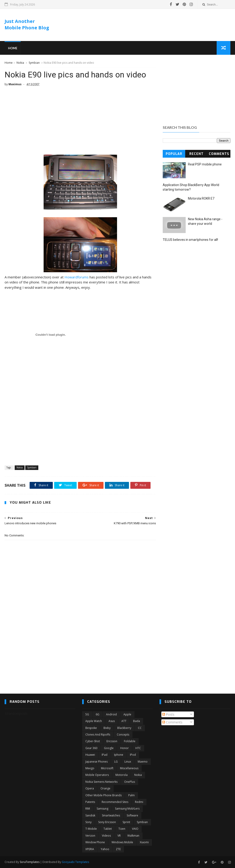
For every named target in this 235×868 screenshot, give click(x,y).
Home (13, 48)
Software (132, 815)
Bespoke (91, 728)
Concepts (123, 735)
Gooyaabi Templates (75, 862)
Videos (106, 836)
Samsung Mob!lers (127, 809)
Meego (90, 768)
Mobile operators (97, 775)
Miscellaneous (129, 768)
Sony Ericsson (107, 822)
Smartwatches (111, 815)
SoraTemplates (30, 862)
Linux (128, 762)
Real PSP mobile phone (205, 164)
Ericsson (112, 741)
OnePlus (130, 782)
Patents (90, 802)
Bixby (107, 728)
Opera (90, 788)
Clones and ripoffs (98, 735)
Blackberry (124, 728)
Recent (196, 154)
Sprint (126, 822)
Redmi (139, 802)
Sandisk (90, 815)
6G (98, 714)
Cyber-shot (93, 741)
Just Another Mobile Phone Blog (27, 24)
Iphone (119, 755)
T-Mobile (91, 829)
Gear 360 (91, 748)
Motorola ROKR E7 (201, 198)
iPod (133, 755)
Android (111, 714)
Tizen (122, 829)
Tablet (108, 829)
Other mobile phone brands (104, 795)
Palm (131, 795)
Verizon (90, 836)
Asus (112, 721)
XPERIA (90, 849)
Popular (174, 154)
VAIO (135, 829)
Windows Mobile (122, 842)
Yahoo (105, 849)
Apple (127, 714)
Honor (124, 748)
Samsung (102, 809)
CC (140, 728)
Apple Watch (94, 721)
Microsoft (107, 768)
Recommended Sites (115, 802)
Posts (168, 714)
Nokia (20, 63)
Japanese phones (97, 762)
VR (119, 836)
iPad (105, 755)
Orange (105, 788)
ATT (124, 721)
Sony (88, 822)
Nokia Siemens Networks (101, 782)
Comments (219, 154)
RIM (88, 809)
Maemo (143, 762)
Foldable (130, 741)
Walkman (133, 836)
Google (109, 748)
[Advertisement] (147, 25)
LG (116, 762)
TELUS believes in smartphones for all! (190, 240)
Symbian (34, 63)
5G (87, 714)
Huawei (90, 755)
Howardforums (77, 277)
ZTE (118, 849)
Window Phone (95, 842)
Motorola (122, 775)
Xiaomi (144, 842)
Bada (137, 721)
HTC (138, 748)
